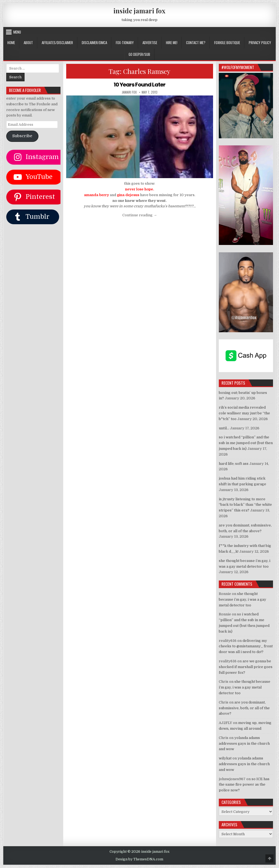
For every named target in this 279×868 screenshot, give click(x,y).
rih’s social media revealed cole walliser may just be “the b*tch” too (244, 413)
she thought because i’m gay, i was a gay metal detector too (242, 599)
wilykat (225, 758)
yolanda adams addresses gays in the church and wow (244, 743)
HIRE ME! (172, 43)
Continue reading (140, 215)
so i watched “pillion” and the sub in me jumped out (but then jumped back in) (246, 443)
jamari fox (129, 92)
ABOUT (28, 43)
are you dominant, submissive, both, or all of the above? (244, 708)
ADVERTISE (150, 43)
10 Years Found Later (139, 85)
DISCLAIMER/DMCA (94, 43)
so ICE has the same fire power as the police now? (244, 785)
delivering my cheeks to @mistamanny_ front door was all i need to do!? (246, 646)
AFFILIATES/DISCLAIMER (57, 43)
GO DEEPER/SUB (139, 54)
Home (11, 43)
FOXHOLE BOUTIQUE (227, 43)
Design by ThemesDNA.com (139, 859)
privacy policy (260, 43)
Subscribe (22, 136)
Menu (17, 32)
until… (224, 428)
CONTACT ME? (196, 43)
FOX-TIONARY (125, 43)
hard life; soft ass (234, 464)
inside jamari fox (139, 11)
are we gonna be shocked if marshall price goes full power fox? (246, 667)
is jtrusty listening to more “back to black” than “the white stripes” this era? (245, 505)
